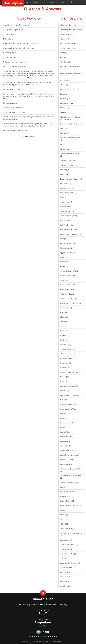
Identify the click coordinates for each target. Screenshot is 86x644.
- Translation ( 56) (66, 568)
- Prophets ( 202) (66, 446)
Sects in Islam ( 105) (67, 501)
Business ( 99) (65, 99)
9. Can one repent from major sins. (15, 62)
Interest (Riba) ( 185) (67, 276)
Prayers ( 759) (65, 432)
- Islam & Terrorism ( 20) (69, 299)
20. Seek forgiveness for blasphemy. (16, 131)
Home (28, 2)
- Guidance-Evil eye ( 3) (68, 216)
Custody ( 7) (64, 133)
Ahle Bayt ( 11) (65, 62)
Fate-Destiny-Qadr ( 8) (68, 193)
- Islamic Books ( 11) (67, 294)
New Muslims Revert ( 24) (69, 386)
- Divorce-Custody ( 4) (68, 161)
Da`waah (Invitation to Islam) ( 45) (71, 139)
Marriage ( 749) (66, 345)
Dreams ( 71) (65, 170)
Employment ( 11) (66, 188)
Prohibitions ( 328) (67, 437)
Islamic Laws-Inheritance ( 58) (71, 303)
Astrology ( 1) (65, 80)
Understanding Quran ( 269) (70, 563)
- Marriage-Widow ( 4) (68, 349)
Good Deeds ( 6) (66, 202)
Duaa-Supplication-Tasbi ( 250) (71, 179)
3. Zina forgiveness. (10, 34)
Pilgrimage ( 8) (65, 418)
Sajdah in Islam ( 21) (67, 492)
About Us (24, 605)
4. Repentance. (8, 39)
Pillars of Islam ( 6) (67, 423)
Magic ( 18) (64, 340)
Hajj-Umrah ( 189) (66, 225)
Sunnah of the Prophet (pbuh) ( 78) (71, 534)
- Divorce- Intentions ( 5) (69, 165)
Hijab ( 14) (64, 239)
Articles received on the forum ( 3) (71, 75)
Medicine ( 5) (65, 368)
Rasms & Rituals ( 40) (68, 460)
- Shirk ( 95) (64, 524)
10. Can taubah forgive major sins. (15, 67)
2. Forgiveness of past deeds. (13, 30)
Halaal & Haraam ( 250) (68, 230)
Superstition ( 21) (66, 540)
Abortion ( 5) (65, 39)
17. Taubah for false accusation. (14, 112)
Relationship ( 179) (67, 464)
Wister (43, 626)
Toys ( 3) (63, 558)
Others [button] (64, 2)
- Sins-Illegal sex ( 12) (68, 529)
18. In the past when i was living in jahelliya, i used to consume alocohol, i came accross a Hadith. (28, 118)
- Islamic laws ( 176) (67, 289)
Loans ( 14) (64, 331)
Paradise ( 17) (65, 414)
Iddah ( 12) (64, 257)
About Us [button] (54, 2)
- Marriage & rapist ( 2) (68, 358)
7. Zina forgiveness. (10, 53)
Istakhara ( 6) (65, 312)
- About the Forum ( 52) (68, 48)
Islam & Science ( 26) (68, 285)
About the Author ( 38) (68, 44)
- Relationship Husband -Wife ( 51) (71, 470)
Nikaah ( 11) (64, 391)
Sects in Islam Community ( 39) (71, 506)
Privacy (63, 605)
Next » (32, 136)
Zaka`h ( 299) (65, 586)
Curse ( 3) (64, 129)
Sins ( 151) (64, 519)
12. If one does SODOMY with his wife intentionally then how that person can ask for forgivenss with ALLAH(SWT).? (28, 84)
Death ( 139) (65, 145)
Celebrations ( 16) (66, 103)
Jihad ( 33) (64, 317)
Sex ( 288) (64, 510)
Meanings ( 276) (66, 363)
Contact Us (37, 605)
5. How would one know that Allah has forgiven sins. (21, 44)
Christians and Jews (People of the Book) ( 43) (71, 118)
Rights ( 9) (64, 487)
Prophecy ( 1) (65, 441)
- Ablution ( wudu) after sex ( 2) (71, 30)
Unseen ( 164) (65, 572)
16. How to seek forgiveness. (13, 108)
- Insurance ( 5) (66, 280)
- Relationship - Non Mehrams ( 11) (71, 477)
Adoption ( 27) (65, 57)
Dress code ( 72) (66, 174)
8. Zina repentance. (10, 57)
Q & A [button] (44, 2)
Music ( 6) (64, 381)
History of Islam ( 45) (67, 243)
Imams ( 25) (64, 262)
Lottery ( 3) (64, 335)
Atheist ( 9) (64, 85)
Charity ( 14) (65, 108)
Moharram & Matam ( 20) (69, 372)
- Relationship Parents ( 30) (70, 483)
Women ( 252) (65, 577)
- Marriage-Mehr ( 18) (68, 354)
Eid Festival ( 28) (66, 184)
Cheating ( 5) (65, 112)
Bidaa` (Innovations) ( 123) (70, 89)
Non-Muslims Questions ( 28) (70, 395)
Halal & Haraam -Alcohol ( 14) (71, 234)
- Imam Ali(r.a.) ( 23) (67, 266)
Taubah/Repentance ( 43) (69, 545)
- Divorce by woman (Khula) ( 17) (70, 155)
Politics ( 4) (64, 428)
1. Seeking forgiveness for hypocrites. (16, 25)
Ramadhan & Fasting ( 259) (70, 455)
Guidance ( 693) (66, 207)
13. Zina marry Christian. (11, 89)
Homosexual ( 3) (66, 248)
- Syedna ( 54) (65, 496)
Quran (35, 2)
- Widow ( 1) (64, 581)
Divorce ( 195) (65, 149)
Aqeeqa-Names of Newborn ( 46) (70, 68)
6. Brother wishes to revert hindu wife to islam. (19, 48)
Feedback (51, 605)
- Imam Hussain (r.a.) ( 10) (69, 271)
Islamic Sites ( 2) (66, 308)
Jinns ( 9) (63, 322)
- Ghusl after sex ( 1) (67, 34)
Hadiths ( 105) (65, 220)
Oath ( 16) (64, 400)
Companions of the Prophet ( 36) (72, 124)
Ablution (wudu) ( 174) (68, 25)
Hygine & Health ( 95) (68, 253)
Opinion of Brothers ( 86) (69, 404)
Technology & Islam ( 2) (68, 554)
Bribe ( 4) (63, 94)
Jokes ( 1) (64, 326)
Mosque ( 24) (65, 377)
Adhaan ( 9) (64, 53)
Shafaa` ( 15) (65, 515)
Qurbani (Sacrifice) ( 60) (69, 451)
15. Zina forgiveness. (10, 103)
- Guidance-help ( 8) (67, 211)
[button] (72, 2)
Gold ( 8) (63, 197)
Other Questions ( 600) (68, 409)
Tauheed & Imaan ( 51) (68, 549)
